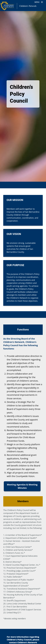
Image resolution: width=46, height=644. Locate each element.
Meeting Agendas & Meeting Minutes (22, 486)
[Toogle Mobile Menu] (39, 2)
